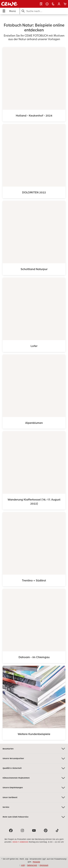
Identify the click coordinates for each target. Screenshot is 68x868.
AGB (23, 865)
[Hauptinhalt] (34, 379)
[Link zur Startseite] (13, 4)
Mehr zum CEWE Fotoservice (34, 817)
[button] (59, 4)
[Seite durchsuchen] (44, 11)
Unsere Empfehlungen (34, 788)
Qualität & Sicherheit (34, 768)
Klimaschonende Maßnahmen (34, 778)
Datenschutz (32, 865)
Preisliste (36, 862)
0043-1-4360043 (20, 842)
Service (34, 807)
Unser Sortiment (34, 797)
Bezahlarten (34, 749)
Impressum (44, 865)
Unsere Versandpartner (34, 759)
